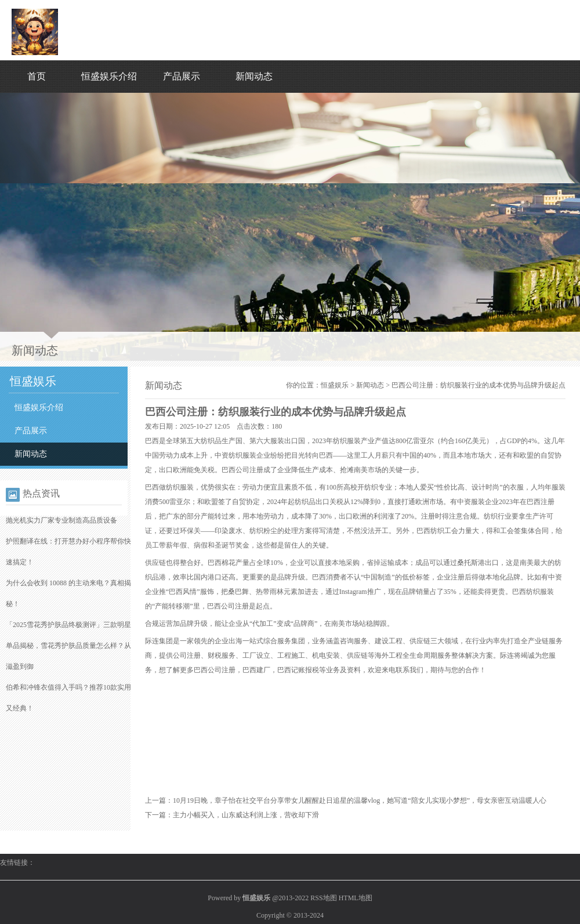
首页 (37, 76)
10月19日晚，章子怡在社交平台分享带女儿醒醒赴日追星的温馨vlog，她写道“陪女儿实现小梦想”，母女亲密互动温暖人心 (360, 800)
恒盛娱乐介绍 (109, 76)
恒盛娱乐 (335, 385)
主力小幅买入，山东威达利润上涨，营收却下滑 (246, 815)
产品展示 (182, 76)
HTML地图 (356, 898)
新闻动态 (254, 76)
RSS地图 (323, 898)
